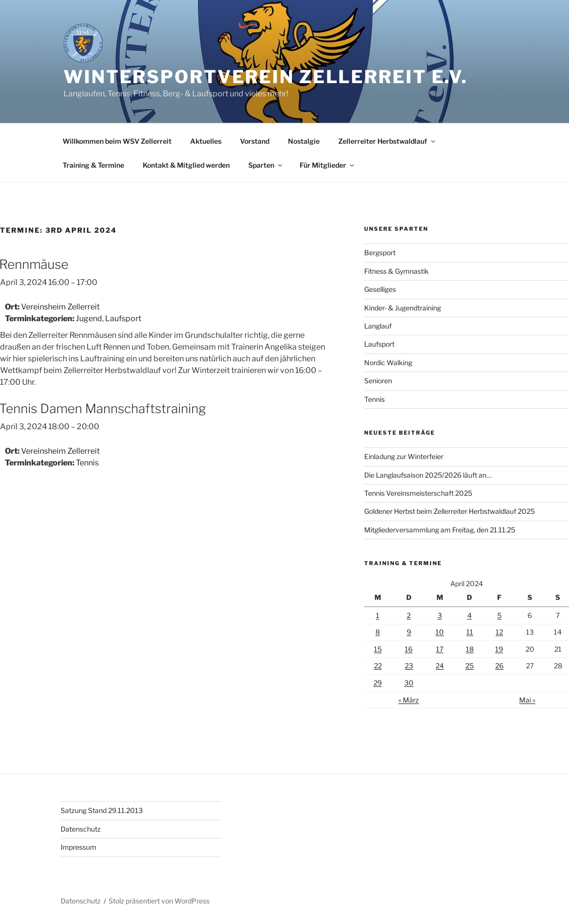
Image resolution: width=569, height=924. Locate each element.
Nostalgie (304, 141)
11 (470, 632)
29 (378, 683)
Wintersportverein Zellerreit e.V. (266, 77)
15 (378, 649)
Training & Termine (93, 165)
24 (440, 666)
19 (499, 649)
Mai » (527, 700)
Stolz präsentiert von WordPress (159, 901)
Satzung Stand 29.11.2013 (102, 810)
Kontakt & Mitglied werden (186, 165)
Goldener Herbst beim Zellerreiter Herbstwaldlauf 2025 (449, 511)
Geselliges (380, 289)
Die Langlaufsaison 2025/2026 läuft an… (428, 475)
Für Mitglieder (328, 165)
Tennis (87, 463)
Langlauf (378, 326)
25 (470, 666)
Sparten (266, 165)
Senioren (378, 381)
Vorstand (255, 141)
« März (409, 700)
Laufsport (123, 319)
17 (440, 649)
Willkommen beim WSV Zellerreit (117, 141)
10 (440, 632)
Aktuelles (206, 141)
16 (409, 649)
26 (499, 666)
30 (409, 683)
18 (470, 649)
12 (499, 632)
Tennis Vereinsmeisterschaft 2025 (418, 493)
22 (378, 666)
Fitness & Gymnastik (396, 271)
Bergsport (380, 253)
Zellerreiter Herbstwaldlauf (387, 141)
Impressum (78, 847)
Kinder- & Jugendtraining (403, 308)
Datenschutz (81, 829)
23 (409, 666)
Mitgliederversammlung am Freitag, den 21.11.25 (440, 530)
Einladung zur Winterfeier (404, 456)
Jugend (89, 319)
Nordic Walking (388, 363)
